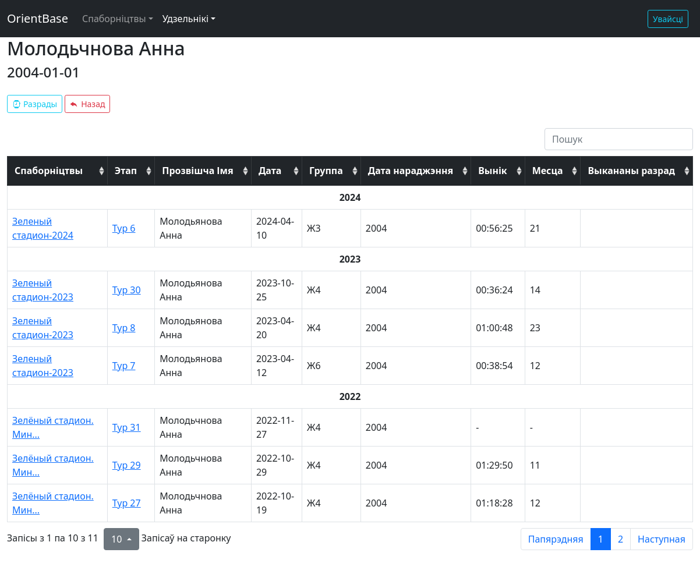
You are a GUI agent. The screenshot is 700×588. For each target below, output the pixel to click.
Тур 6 (124, 228)
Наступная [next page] (662, 539)
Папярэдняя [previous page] (556, 539)
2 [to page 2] (621, 539)
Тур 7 (124, 366)
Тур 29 (127, 465)
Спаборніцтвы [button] (114, 19)
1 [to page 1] (601, 539)
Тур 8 (124, 328)
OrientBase (38, 18)
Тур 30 (127, 290)
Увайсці (668, 19)
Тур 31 (127, 427)
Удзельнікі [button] (185, 19)
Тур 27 (127, 503)
